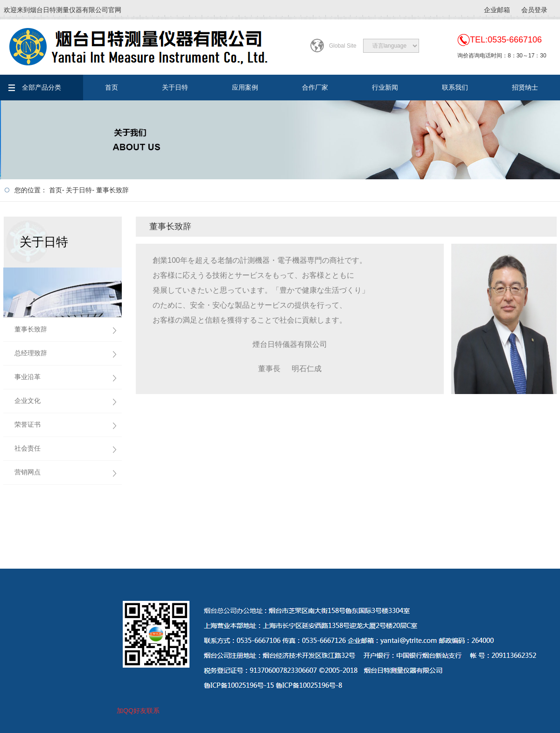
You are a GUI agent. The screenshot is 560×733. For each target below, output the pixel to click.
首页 (112, 87)
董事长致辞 (112, 190)
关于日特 (175, 87)
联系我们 (455, 87)
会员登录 (534, 10)
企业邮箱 (497, 10)
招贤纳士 (525, 87)
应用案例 (245, 87)
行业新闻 (385, 87)
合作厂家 (315, 87)
